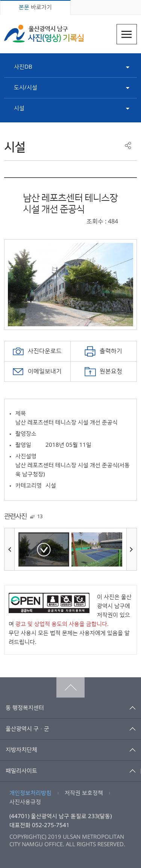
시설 (19, 108)
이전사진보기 (9, 549)
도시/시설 (26, 88)
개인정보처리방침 (30, 793)
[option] (70, 285)
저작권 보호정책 (84, 793)
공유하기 (128, 145)
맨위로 (70, 687)
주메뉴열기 (127, 34)
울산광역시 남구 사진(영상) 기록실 (44, 34)
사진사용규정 (25, 802)
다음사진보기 (132, 549)
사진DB (23, 67)
